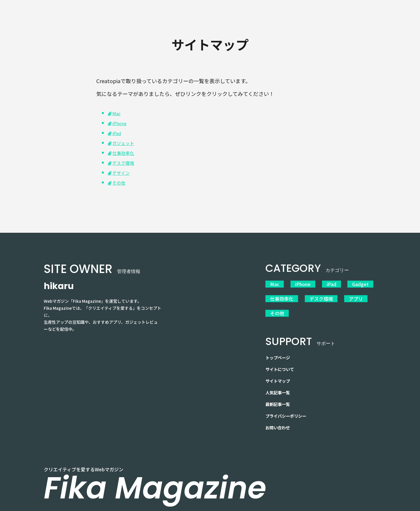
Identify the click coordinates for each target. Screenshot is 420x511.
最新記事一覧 (279, 395)
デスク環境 (125, 162)
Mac (275, 284)
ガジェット (125, 143)
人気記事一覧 (279, 383)
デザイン (123, 172)
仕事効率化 (125, 153)
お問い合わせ (279, 418)
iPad (118, 133)
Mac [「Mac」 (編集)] (117, 113)
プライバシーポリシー (289, 407)
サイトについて (282, 360)
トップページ (279, 348)
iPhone (121, 123)
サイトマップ (279, 372)
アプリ (352, 296)
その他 (120, 182)
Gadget (355, 284)
